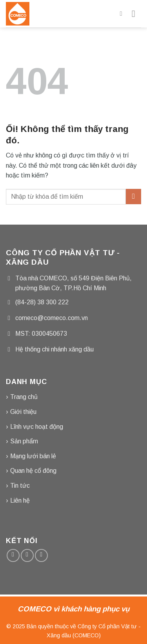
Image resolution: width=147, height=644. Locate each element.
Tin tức (20, 486)
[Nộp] (133, 197)
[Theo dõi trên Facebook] (13, 555)
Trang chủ (24, 397)
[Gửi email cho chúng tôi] (27, 555)
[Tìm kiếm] (123, 14)
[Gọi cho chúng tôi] (41, 555)
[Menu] (136, 14)
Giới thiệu (23, 412)
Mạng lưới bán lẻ (33, 456)
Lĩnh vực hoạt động (37, 427)
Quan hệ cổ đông (33, 471)
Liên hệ (20, 500)
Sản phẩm (24, 441)
